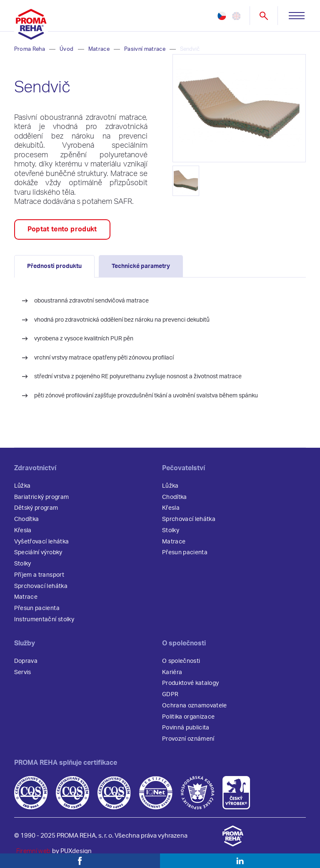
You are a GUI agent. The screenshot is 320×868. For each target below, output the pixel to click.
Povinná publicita (186, 728)
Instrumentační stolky (44, 620)
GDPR (170, 694)
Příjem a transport (39, 575)
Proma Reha (30, 49)
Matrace (99, 49)
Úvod (66, 49)
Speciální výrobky (38, 553)
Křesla (23, 531)
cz (222, 16)
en (236, 16)
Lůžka (22, 486)
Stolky (23, 564)
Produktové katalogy (190, 683)
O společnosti (181, 661)
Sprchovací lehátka (41, 586)
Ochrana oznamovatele (195, 706)
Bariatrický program (41, 497)
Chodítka (27, 519)
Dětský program (36, 508)
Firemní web (34, 851)
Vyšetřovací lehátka (41, 542)
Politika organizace (188, 717)
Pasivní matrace (145, 49)
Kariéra (172, 672)
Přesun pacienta (37, 608)
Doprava (26, 661)
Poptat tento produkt (62, 229)
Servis (23, 672)
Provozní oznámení (188, 739)
